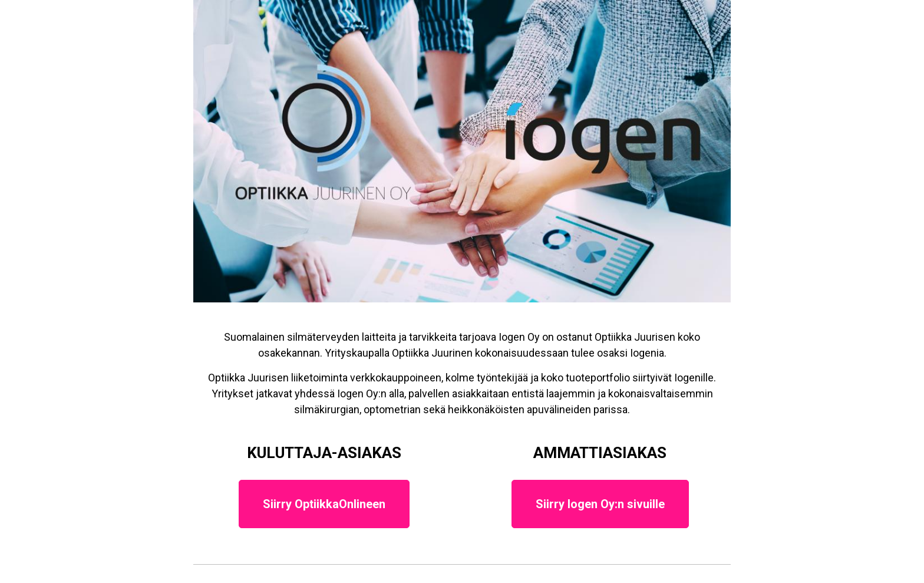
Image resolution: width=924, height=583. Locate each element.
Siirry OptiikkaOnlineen (324, 504)
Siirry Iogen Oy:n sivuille (600, 504)
